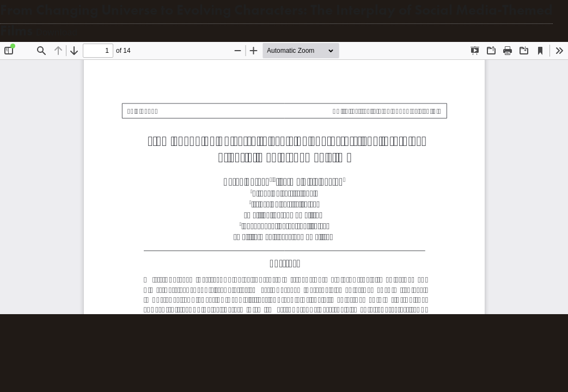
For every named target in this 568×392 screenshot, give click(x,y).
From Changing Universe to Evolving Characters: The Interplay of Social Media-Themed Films (276, 20)
